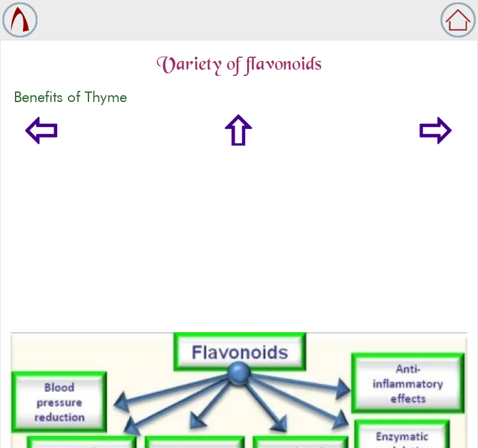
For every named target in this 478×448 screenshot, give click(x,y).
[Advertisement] (239, 239)
